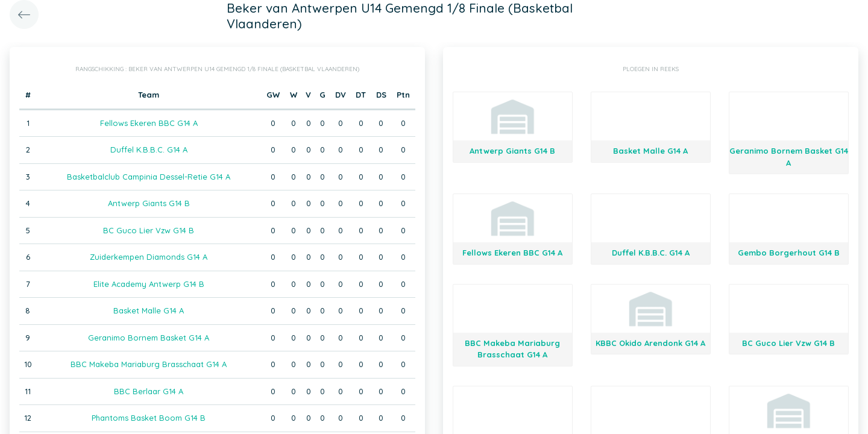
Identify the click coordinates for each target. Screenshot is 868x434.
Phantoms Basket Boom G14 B (149, 418)
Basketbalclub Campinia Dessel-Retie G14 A (149, 177)
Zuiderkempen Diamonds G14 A (149, 257)
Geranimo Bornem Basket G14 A (149, 338)
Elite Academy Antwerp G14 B (149, 284)
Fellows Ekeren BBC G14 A (149, 123)
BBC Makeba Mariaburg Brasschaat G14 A (149, 364)
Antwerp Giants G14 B (149, 203)
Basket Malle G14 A (149, 310)
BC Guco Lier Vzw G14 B (149, 230)
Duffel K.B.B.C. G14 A (149, 149)
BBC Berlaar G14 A (149, 391)
